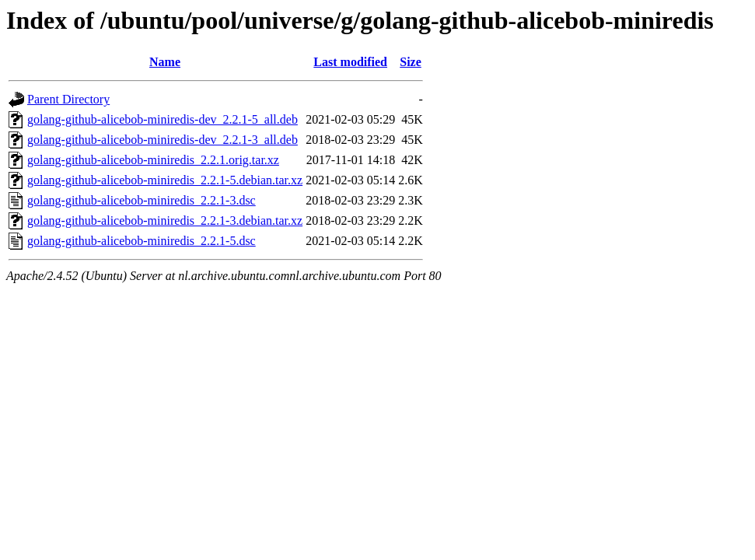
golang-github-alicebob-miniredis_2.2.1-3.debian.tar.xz (165, 220)
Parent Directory (68, 99)
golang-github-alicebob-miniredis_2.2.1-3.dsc (142, 200)
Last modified (350, 62)
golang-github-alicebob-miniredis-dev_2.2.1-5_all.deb (163, 119)
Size (411, 62)
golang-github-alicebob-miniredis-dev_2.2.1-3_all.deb (163, 140)
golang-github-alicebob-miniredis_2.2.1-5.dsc (142, 241)
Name (165, 62)
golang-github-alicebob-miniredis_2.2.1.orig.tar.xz (153, 160)
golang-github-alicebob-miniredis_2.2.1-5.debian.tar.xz (165, 180)
